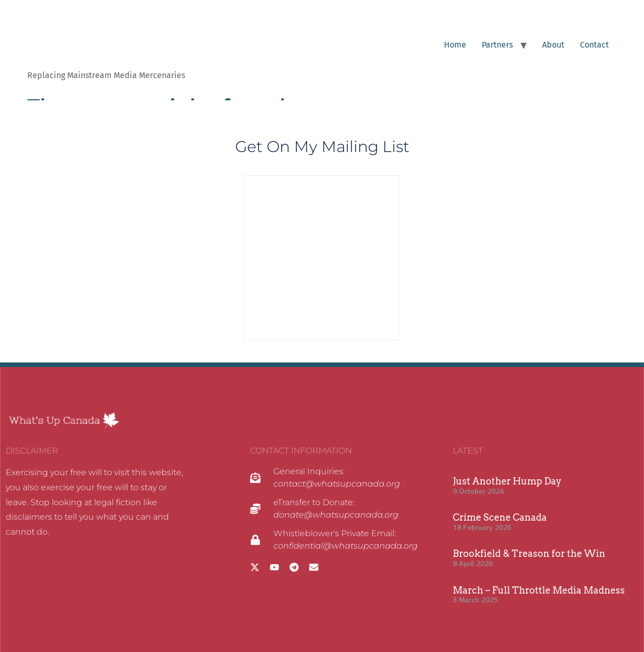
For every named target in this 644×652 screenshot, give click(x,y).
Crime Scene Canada (500, 517)
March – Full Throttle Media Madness (539, 590)
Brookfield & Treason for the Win (529, 554)
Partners (497, 45)
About (553, 45)
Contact (594, 45)
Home (455, 45)
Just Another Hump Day (507, 481)
